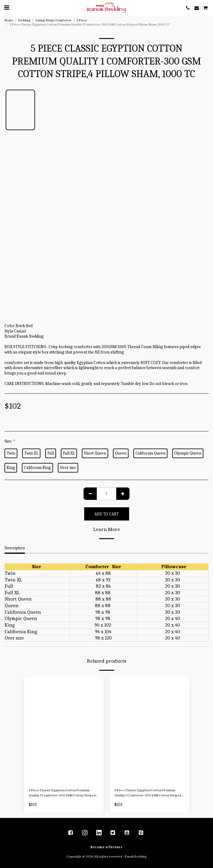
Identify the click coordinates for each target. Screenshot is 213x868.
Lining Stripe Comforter (54, 20)
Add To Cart (106, 514)
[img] (64, 730)
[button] (7, 8)
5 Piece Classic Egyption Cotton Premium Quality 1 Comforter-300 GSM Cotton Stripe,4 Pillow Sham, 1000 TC (62, 793)
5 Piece (82, 20)
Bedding (24, 20)
